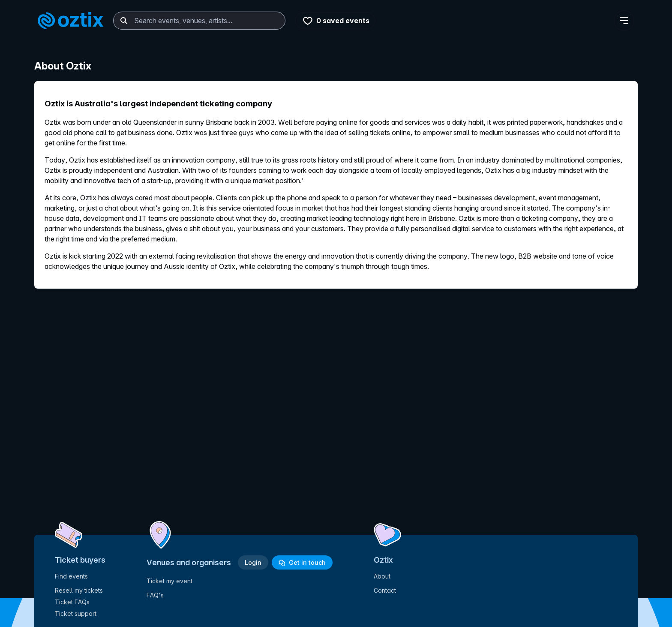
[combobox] (199, 21)
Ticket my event (169, 581)
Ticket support (76, 613)
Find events (71, 576)
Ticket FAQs (72, 602)
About (382, 576)
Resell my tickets (79, 590)
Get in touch (302, 562)
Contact (385, 590)
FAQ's (155, 595)
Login (253, 562)
